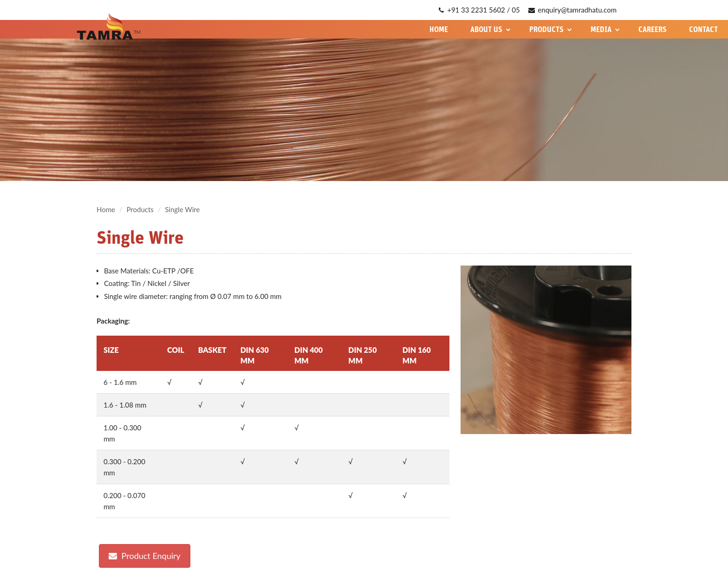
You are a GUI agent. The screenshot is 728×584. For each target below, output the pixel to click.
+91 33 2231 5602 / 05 (479, 10)
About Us (491, 29)
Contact (703, 29)
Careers (653, 29)
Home (439, 29)
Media (605, 29)
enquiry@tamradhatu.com (572, 10)
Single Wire (182, 209)
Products (551, 29)
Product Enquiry (145, 556)
